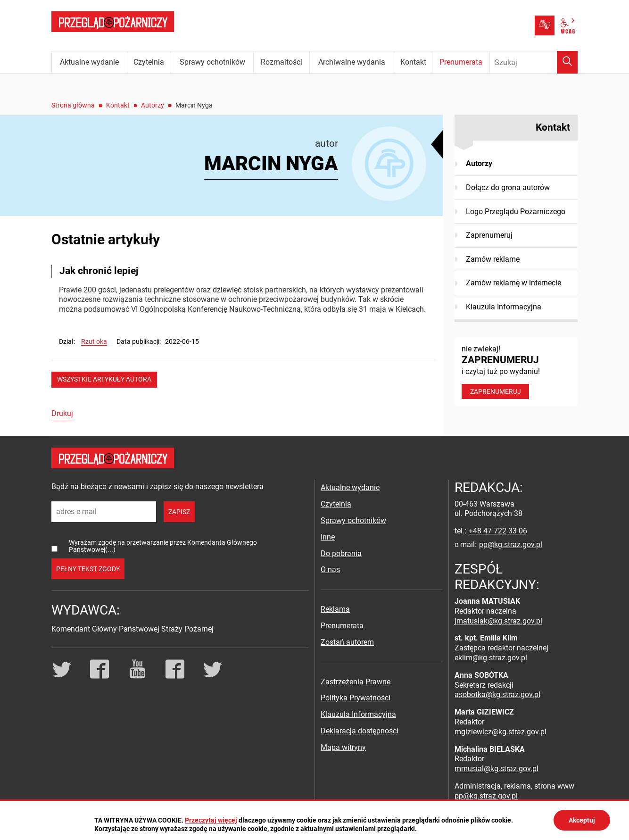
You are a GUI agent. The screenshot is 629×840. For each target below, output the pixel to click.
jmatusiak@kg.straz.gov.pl (498, 621)
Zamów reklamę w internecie (513, 283)
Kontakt (118, 105)
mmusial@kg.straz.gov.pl (497, 769)
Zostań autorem (347, 642)
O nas (330, 570)
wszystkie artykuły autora (104, 379)
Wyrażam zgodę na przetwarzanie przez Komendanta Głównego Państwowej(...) (163, 546)
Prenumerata (342, 626)
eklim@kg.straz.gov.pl (491, 658)
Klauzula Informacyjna (504, 307)
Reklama (335, 609)
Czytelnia (336, 504)
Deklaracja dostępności (360, 731)
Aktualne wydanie (350, 487)
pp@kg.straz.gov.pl (511, 545)
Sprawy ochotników (353, 520)
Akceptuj (582, 820)
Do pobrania (341, 553)
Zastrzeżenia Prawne (356, 682)
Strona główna (73, 105)
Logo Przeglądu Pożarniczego (516, 212)
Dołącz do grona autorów (508, 187)
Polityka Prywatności (356, 698)
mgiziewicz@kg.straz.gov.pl (501, 732)
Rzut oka (94, 341)
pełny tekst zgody (88, 569)
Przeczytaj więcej (211, 820)
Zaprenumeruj (489, 235)
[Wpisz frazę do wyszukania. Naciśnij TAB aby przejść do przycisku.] (534, 62)
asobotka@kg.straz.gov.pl (497, 694)
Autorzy (153, 105)
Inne (328, 537)
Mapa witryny (343, 747)
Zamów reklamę (493, 259)
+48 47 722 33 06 (498, 531)
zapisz (179, 512)
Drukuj (62, 413)
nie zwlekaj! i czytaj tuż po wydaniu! (516, 372)
